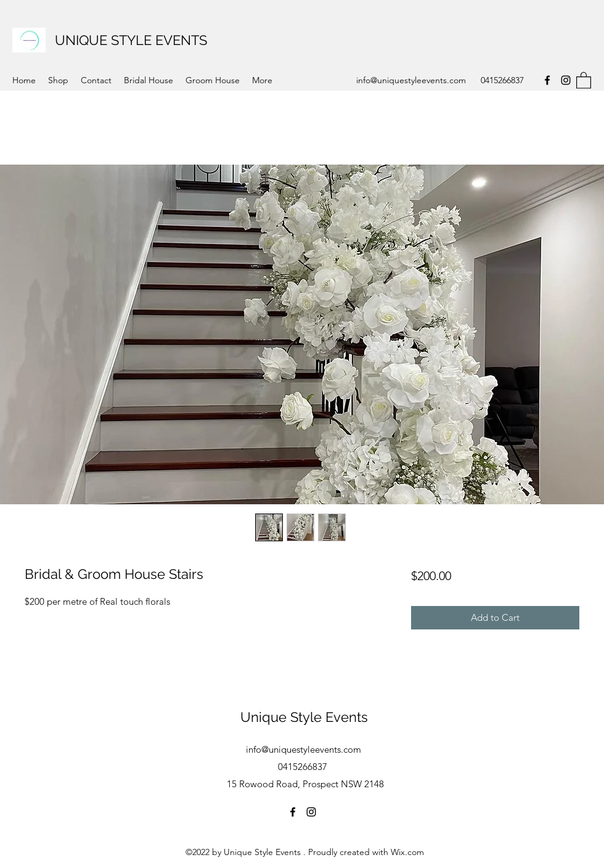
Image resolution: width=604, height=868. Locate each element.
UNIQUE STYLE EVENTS (131, 40)
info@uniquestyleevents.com (411, 80)
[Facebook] (547, 80)
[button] (584, 80)
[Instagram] (566, 80)
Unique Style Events (304, 717)
